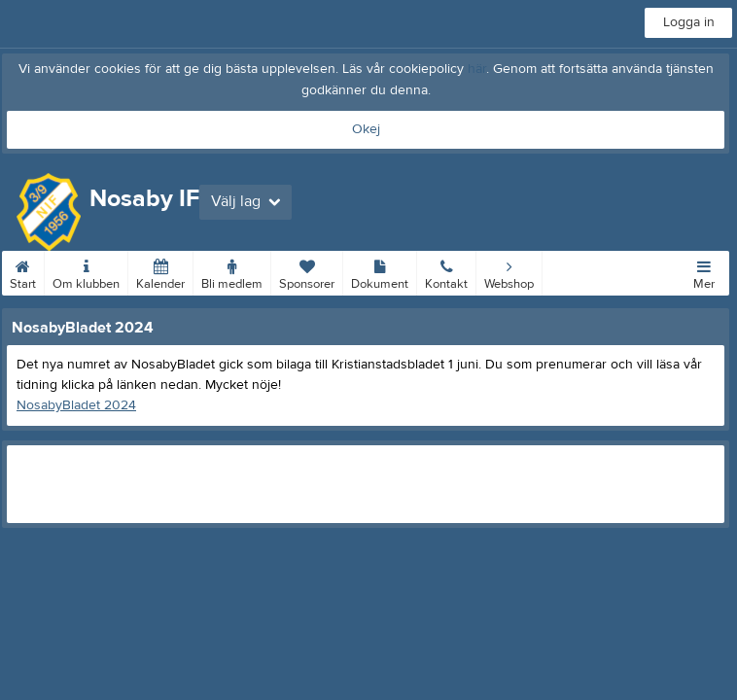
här (477, 69)
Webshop (509, 271)
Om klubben (86, 271)
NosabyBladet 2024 (76, 405)
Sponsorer (307, 271)
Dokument (380, 271)
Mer (704, 271)
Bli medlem (232, 271)
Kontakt (446, 271)
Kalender (160, 271)
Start (23, 271)
